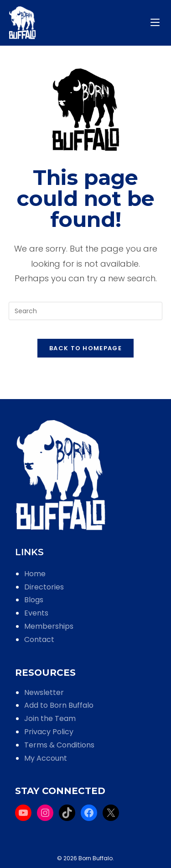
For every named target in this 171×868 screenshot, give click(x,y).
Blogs (34, 600)
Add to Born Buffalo (59, 705)
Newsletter (44, 692)
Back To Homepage (85, 348)
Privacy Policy (49, 732)
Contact (39, 639)
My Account (46, 758)
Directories (44, 587)
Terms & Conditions (59, 745)
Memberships (49, 626)
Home (35, 574)
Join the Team (50, 718)
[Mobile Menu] (156, 23)
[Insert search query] (86, 311)
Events (36, 613)
